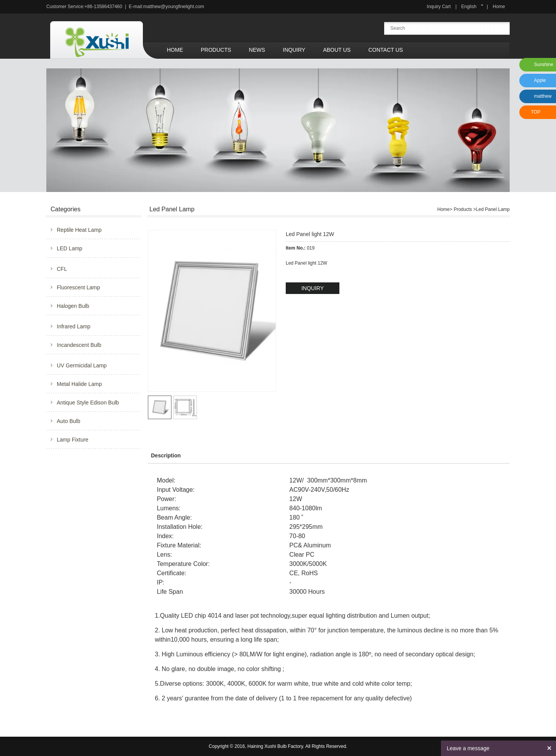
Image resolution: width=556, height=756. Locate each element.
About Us (337, 50)
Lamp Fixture (73, 440)
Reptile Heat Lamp (79, 230)
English (469, 7)
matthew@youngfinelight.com (174, 7)
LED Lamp (69, 248)
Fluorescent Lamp (78, 287)
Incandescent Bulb (79, 345)
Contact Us (386, 50)
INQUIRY (312, 288)
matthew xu (542, 98)
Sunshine (544, 65)
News (257, 50)
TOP (536, 112)
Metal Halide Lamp (79, 384)
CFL (62, 269)
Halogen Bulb (73, 306)
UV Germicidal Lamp (82, 365)
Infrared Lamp (74, 326)
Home (499, 7)
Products (216, 50)
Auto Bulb (69, 421)
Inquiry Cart (439, 7)
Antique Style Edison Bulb (88, 403)
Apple (540, 80)
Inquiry (294, 50)
